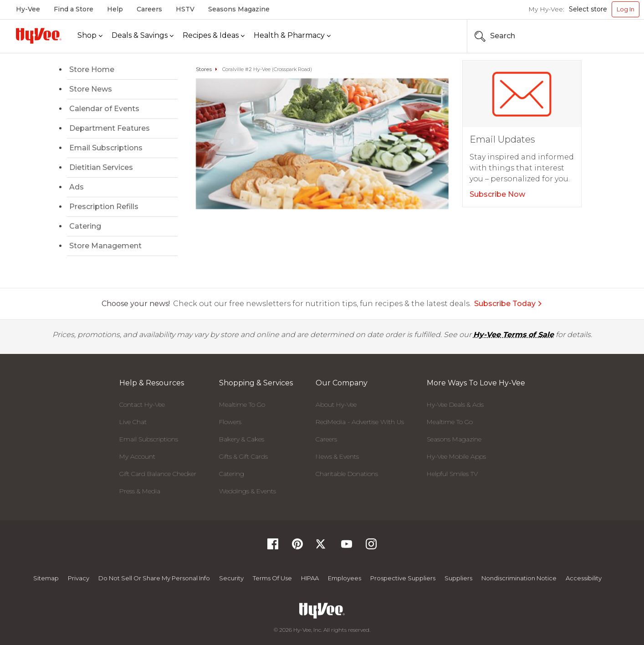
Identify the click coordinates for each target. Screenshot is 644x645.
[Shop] (90, 36)
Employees (345, 578)
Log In (626, 9)
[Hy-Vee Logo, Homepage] (39, 36)
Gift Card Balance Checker (158, 474)
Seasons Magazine (239, 9)
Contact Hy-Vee (142, 404)
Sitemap (46, 578)
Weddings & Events (248, 491)
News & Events (337, 456)
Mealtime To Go (242, 404)
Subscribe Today (508, 304)
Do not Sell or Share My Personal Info (154, 578)
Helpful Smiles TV (452, 474)
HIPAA (310, 578)
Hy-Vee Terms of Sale (514, 335)
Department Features (110, 128)
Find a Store (74, 9)
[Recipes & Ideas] (214, 36)
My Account (137, 456)
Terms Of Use (272, 578)
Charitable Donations (347, 474)
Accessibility (584, 578)
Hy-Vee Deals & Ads (455, 404)
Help (115, 9)
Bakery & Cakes (242, 439)
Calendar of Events (104, 109)
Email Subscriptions (106, 148)
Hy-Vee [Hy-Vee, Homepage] (28, 9)
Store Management (105, 246)
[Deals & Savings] (143, 36)
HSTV (185, 9)
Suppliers (458, 578)
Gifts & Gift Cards (243, 456)
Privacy (79, 578)
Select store (588, 9)
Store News (91, 89)
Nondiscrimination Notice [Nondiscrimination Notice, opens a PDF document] (519, 578)
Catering (85, 226)
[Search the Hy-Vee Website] (612, 36)
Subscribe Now (497, 194)
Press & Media (140, 491)
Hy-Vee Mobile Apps (456, 456)
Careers (149, 9)
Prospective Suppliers (403, 578)
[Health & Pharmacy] (292, 36)
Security (231, 578)
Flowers (230, 422)
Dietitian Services (101, 167)
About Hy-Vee (336, 404)
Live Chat (133, 422)
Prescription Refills (104, 207)
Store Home (92, 69)
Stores (204, 69)
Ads (77, 187)
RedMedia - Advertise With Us (360, 422)
